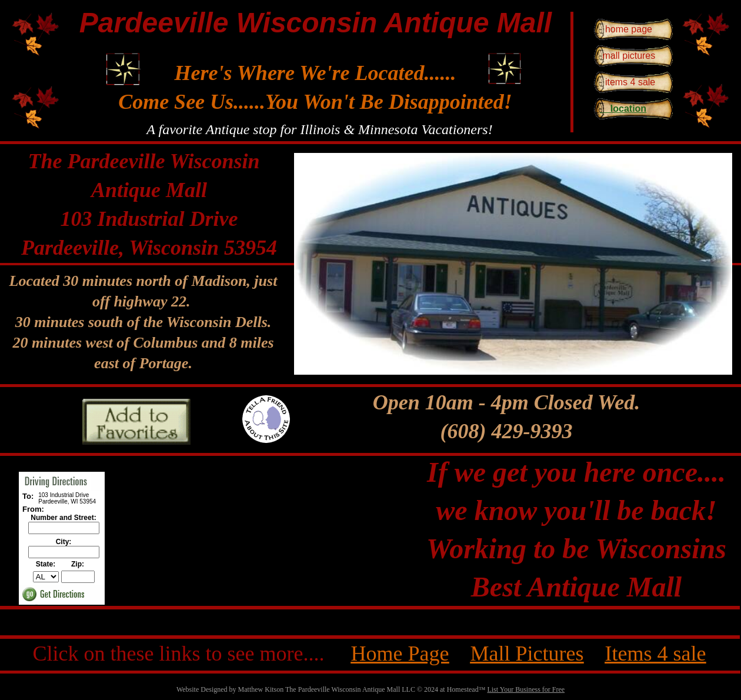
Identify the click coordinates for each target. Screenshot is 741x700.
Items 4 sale (655, 654)
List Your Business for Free (526, 689)
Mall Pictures (527, 654)
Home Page (400, 654)
